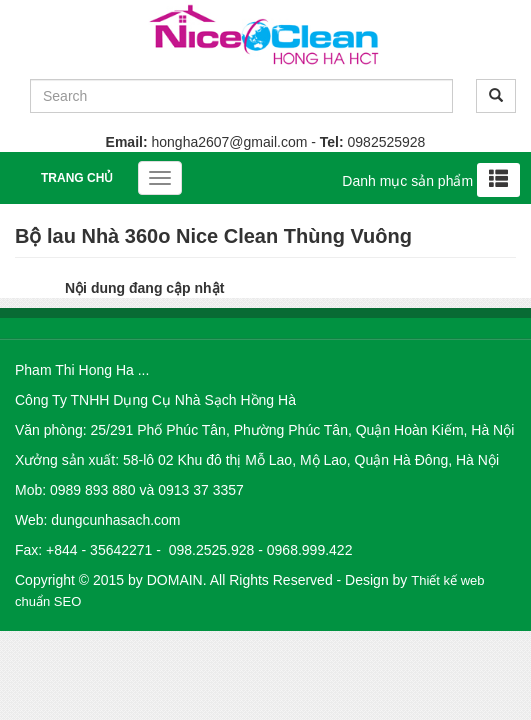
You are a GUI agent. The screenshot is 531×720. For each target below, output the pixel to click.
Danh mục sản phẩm (407, 181)
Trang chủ (77, 178)
